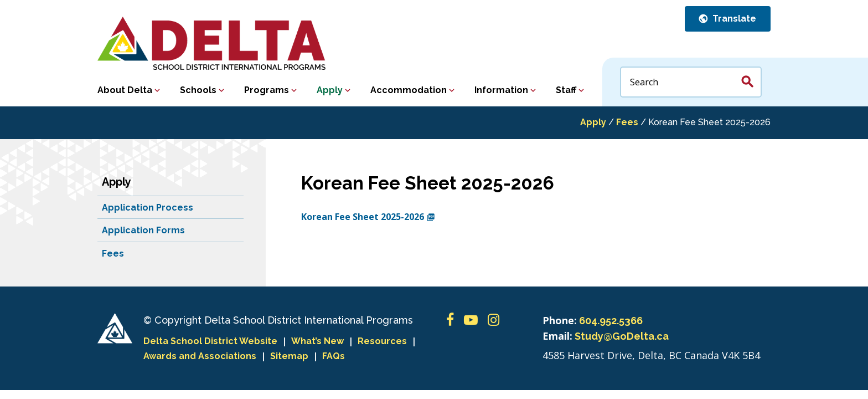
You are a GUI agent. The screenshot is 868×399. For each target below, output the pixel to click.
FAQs (334, 356)
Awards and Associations (200, 356)
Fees (627, 122)
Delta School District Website (210, 341)
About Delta (125, 90)
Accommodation (409, 90)
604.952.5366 (611, 321)
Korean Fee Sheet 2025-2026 (368, 217)
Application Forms (143, 230)
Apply (330, 90)
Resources (382, 341)
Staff (566, 90)
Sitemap (289, 356)
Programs (267, 90)
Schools (198, 90)
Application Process (148, 208)
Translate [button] (733, 19)
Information (501, 90)
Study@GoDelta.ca (622, 336)
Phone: (560, 320)
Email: (557, 336)
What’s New (317, 341)
